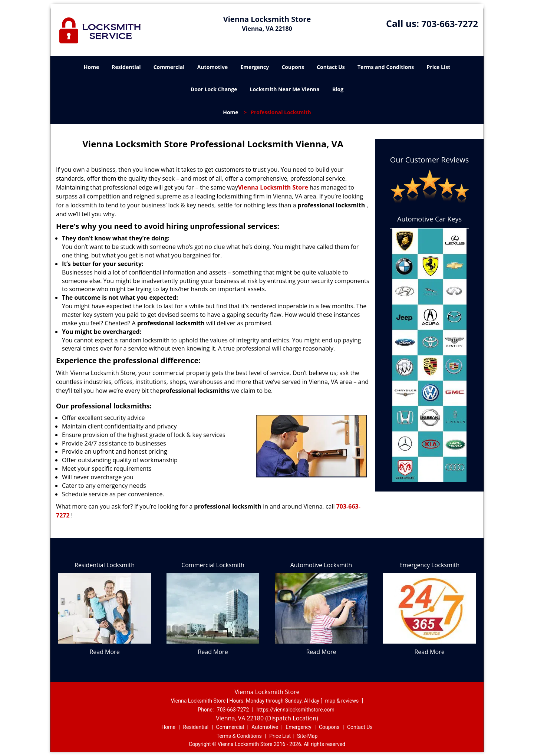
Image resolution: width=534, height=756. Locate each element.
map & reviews (343, 701)
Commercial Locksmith (213, 565)
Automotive (213, 67)
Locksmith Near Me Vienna (285, 89)
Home (91, 67)
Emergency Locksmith (430, 565)
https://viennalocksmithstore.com (296, 710)
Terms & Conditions (239, 736)
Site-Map (307, 736)
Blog (338, 89)
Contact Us (331, 67)
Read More (104, 652)
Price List (438, 67)
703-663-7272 (450, 24)
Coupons (293, 67)
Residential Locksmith (105, 565)
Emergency (255, 67)
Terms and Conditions (386, 67)
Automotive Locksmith (321, 565)
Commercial (169, 67)
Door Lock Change (214, 89)
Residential (126, 67)
